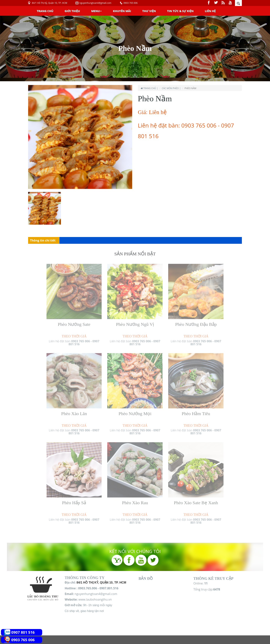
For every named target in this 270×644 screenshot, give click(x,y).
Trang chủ (45, 11)
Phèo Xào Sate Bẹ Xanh (196, 501)
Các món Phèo (170, 88)
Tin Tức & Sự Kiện (180, 11)
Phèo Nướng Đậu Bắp (196, 323)
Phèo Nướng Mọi (135, 412)
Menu (96, 11)
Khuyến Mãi (122, 11)
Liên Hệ (210, 11)
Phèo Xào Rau (135, 501)
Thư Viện (149, 11)
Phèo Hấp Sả (74, 501)
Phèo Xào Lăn (74, 412)
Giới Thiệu (72, 11)
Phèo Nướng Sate (74, 323)
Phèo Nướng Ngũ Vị (135, 323)
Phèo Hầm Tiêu (196, 412)
